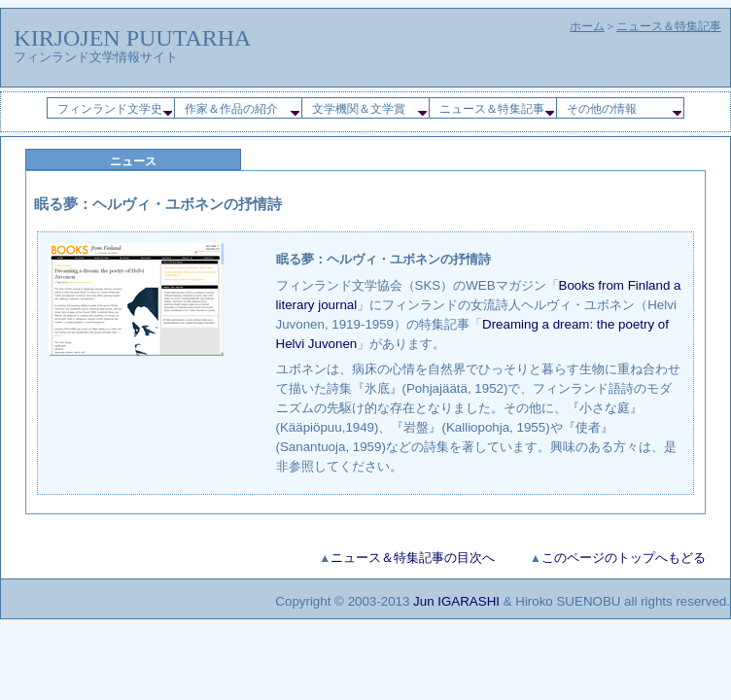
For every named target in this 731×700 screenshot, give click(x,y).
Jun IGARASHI (456, 601)
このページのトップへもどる (624, 558)
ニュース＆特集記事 (669, 26)
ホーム (587, 26)
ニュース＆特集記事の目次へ (413, 558)
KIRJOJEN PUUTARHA (132, 38)
